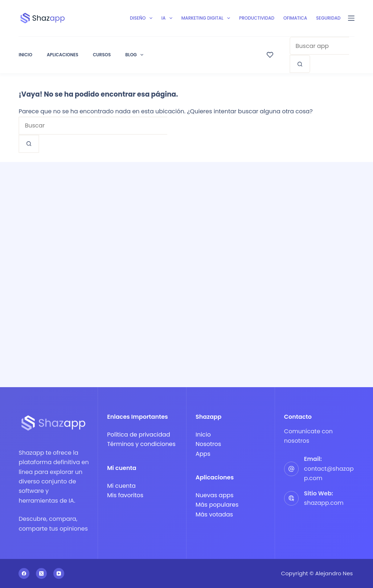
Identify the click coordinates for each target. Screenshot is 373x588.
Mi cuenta (121, 486)
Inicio (25, 55)
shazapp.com (324, 503)
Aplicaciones (63, 55)
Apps (203, 454)
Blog (134, 55)
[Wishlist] (270, 55)
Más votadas (214, 514)
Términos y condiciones (141, 444)
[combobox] (319, 46)
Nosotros (208, 444)
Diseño (143, 18)
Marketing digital (207, 18)
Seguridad (328, 18)
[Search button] (300, 64)
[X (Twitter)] (41, 573)
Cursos (102, 55)
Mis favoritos (125, 495)
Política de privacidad (139, 435)
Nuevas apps (215, 495)
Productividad (257, 18)
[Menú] (351, 18)
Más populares (217, 505)
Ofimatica (295, 18)
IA (168, 18)
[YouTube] (59, 573)
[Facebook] (24, 573)
